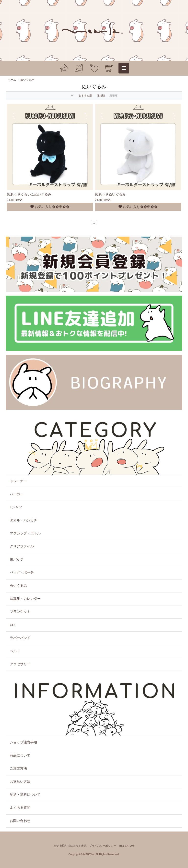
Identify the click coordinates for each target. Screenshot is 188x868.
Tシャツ (16, 507)
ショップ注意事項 (23, 742)
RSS (122, 846)
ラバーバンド (20, 638)
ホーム (12, 80)
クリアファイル (22, 546)
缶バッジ (17, 560)
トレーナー (18, 481)
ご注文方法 (18, 768)
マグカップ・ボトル (25, 533)
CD (12, 625)
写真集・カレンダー (25, 599)
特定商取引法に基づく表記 (70, 846)
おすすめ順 (85, 96)
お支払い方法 (20, 782)
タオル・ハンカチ (23, 520)
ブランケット (20, 612)
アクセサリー (20, 664)
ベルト (15, 651)
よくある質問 (20, 808)
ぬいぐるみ (27, 80)
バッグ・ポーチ (22, 573)
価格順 (101, 96)
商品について (20, 755)
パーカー (17, 494)
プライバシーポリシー (103, 846)
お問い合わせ (20, 821)
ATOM (130, 846)
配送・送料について (25, 795)
